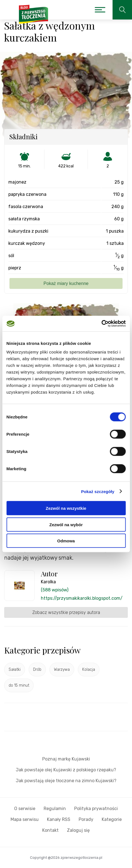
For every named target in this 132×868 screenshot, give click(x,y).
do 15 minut (19, 685)
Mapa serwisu (25, 819)
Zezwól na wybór (66, 524)
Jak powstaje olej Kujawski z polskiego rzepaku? (66, 770)
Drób (37, 670)
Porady (86, 819)
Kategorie (112, 819)
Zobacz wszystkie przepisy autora (66, 612)
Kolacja (89, 670)
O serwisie (25, 809)
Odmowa (66, 541)
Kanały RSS (59, 819)
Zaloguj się (78, 830)
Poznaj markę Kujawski (66, 759)
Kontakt (50, 830)
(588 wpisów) (55, 590)
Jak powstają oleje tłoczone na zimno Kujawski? (66, 781)
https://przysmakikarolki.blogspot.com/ (82, 598)
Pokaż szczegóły (98, 491)
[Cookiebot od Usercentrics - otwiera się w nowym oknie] (101, 324)
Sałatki (15, 670)
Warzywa (62, 670)
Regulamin (55, 809)
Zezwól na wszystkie (66, 508)
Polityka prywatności (96, 809)
